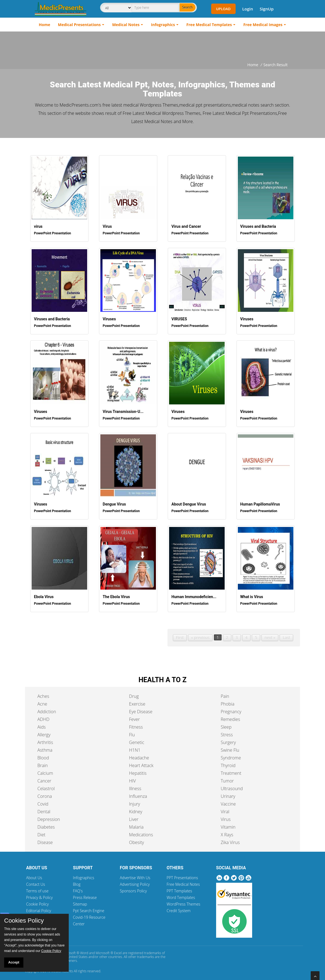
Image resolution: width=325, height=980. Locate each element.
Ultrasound (232, 785)
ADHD (43, 716)
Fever (134, 716)
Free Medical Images (263, 25)
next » (270, 634)
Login (248, 9)
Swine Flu (230, 747)
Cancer (44, 778)
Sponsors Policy (133, 888)
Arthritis (45, 739)
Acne (42, 701)
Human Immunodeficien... (193, 593)
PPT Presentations (182, 874)
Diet (41, 831)
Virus (106, 226)
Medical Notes (126, 25)
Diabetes (46, 824)
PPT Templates (179, 888)
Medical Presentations (79, 25)
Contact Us (36, 881)
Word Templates (181, 894)
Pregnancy (231, 708)
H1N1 (135, 747)
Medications (141, 831)
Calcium (45, 770)
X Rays (227, 831)
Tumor (227, 778)
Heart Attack (141, 762)
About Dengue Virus (188, 501)
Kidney (136, 808)
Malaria (136, 824)
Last (286, 634)
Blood (43, 754)
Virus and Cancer (185, 226)
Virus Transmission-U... (122, 409)
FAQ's (78, 888)
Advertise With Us (135, 874)
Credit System (179, 907)
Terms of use (37, 888)
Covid (43, 801)
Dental (44, 808)
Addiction (47, 708)
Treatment (231, 770)
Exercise (137, 701)
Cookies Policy (24, 921)
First (180, 634)
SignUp (267, 9)
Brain (43, 762)
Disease (45, 839)
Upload (223, 9)
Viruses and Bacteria (257, 226)
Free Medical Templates (209, 25)
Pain (225, 693)
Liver (134, 816)
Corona (45, 793)
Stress (227, 731)
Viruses (108, 317)
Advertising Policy (135, 881)
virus (37, 226)
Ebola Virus (43, 593)
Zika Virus (230, 839)
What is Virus (251, 593)
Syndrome (231, 754)
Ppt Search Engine (89, 907)
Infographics (163, 25)
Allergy (44, 731)
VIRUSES (178, 317)
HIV (132, 778)
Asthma (45, 747)
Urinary (228, 793)
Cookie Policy (37, 901)
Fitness (136, 724)
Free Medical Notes (183, 881)
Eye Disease (141, 708)
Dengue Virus (113, 501)
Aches (43, 693)
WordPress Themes (183, 901)
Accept (14, 962)
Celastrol (46, 785)
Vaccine (228, 801)
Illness (135, 785)
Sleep (226, 724)
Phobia (228, 701)
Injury (134, 801)
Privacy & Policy (39, 894)
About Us (34, 874)
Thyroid (228, 762)
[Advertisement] (162, 47)
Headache (139, 754)
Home (44, 25)
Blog (77, 881)
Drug (134, 693)
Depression (49, 816)
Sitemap (80, 901)
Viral (225, 808)
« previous (200, 634)
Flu (132, 731)
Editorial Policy (39, 907)
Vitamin (228, 824)
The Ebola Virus (115, 593)
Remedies (231, 716)
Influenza (138, 793)
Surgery (228, 739)
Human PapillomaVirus (259, 501)
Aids (42, 724)
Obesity (136, 839)
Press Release (85, 894)
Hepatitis (138, 770)
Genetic (137, 739)
